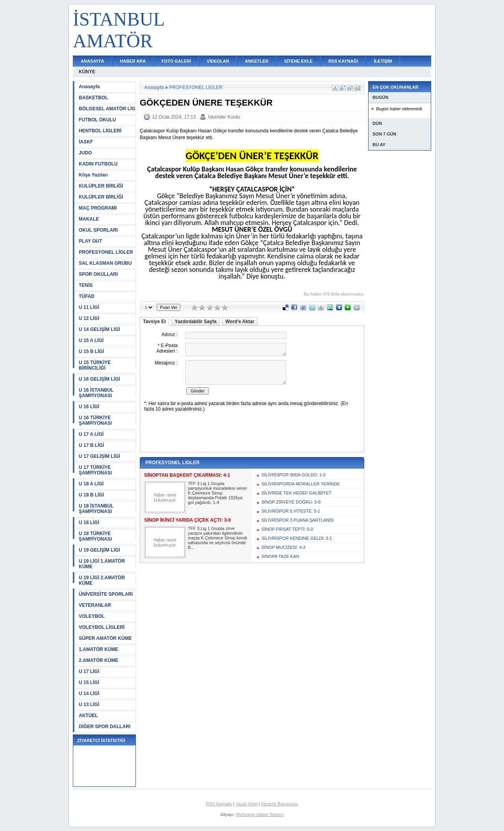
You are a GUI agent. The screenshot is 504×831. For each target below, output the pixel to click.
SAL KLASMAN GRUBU (105, 263)
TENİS (86, 285)
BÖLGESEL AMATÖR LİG (107, 109)
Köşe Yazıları (93, 175)
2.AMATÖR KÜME (98, 660)
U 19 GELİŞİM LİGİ (99, 550)
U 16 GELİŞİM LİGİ (99, 379)
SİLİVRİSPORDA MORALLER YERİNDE (301, 484)
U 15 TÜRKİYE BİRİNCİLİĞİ (95, 365)
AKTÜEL (88, 716)
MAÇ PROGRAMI (98, 208)
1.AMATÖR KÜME (98, 649)
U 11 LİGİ (89, 307)
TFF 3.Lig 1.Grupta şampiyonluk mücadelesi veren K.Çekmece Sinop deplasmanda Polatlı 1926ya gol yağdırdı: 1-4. (217, 493)
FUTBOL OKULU (97, 120)
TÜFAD (87, 296)
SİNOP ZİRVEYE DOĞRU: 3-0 (291, 502)
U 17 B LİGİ (91, 445)
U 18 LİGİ (89, 522)
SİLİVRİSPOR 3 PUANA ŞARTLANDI (297, 520)
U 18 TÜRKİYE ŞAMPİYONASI (95, 536)
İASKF (86, 142)
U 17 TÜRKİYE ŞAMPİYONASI (95, 470)
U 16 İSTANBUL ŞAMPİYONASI (96, 393)
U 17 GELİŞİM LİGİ (99, 456)
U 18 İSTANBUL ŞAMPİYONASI (96, 509)
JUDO (85, 153)
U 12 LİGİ (89, 318)
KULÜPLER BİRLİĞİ (101, 186)
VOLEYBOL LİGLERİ (102, 627)
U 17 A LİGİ (91, 434)
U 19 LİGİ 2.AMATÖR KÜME (102, 580)
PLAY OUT (90, 241)
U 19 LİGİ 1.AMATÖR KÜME (102, 564)
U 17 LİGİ (89, 671)
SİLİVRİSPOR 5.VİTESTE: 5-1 (291, 511)
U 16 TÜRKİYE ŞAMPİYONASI (95, 420)
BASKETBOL (94, 98)
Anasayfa (89, 87)
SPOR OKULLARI (98, 274)
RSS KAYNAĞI (343, 61)
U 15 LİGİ (89, 682)
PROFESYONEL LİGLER (106, 252)
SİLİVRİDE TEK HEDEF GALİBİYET (296, 493)
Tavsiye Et (154, 322)
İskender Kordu (224, 117)
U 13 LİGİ (89, 705)
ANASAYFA (93, 61)
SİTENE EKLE (298, 61)
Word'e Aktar (240, 322)
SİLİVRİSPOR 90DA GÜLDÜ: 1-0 (294, 475)
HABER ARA (133, 61)
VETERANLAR (95, 605)
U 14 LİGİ (89, 693)
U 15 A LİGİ (91, 340)
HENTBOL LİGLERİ (100, 131)
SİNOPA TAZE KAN (280, 556)
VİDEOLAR (218, 61)
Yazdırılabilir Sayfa (196, 322)
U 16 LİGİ (89, 407)
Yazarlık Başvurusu (280, 804)
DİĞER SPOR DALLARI (105, 727)
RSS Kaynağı (219, 804)
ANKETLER (257, 61)
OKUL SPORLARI (98, 230)
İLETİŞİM (383, 61)
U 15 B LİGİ (91, 351)
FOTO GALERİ (176, 61)
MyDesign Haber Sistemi (260, 814)
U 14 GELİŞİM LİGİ (99, 329)
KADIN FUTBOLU (98, 164)
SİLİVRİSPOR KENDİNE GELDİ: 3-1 (297, 538)
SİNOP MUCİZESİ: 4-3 (283, 547)
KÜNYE (87, 72)
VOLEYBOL (92, 616)
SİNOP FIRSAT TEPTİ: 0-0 (287, 529)
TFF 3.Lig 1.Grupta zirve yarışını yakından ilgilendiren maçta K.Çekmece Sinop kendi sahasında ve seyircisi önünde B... (217, 538)
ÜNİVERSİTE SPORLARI (106, 594)
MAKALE (89, 219)
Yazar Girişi (246, 804)
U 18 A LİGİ (91, 484)
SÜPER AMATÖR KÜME (105, 638)
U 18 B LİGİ (91, 495)
